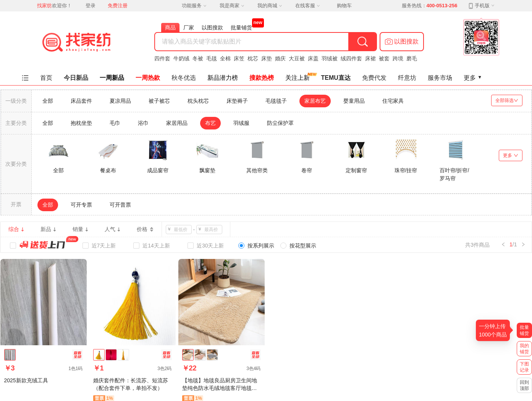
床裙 (370, 58)
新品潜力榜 (223, 78)
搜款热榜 (262, 78)
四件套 (162, 58)
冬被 (198, 58)
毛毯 (212, 58)
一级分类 (16, 101)
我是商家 (232, 6)
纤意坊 (407, 78)
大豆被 (297, 58)
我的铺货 (524, 349)
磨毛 (412, 58)
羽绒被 (330, 58)
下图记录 (524, 367)
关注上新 (298, 78)
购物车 (344, 6)
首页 (46, 78)
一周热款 (148, 78)
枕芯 (253, 58)
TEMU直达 (336, 78)
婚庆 (280, 58)
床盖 (313, 58)
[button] (402, 42)
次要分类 (16, 164)
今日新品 (76, 78)
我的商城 (270, 6)
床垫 (267, 58)
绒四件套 (351, 58)
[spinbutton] (181, 230)
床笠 (239, 58)
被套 (384, 58)
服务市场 (440, 78)
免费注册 (118, 6)
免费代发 (374, 78)
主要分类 (16, 123)
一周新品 (112, 78)
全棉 (225, 58)
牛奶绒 (181, 58)
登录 (91, 6)
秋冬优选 (184, 78)
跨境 (398, 58)
